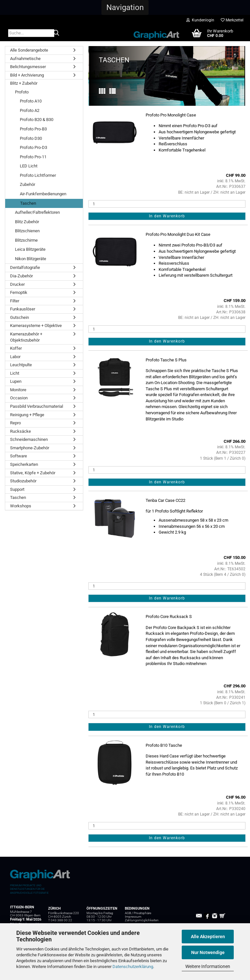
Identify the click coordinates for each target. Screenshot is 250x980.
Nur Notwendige (208, 952)
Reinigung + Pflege (27, 415)
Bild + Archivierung (27, 75)
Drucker (17, 284)
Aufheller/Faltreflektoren (37, 212)
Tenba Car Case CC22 (165, 500)
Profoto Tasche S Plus (166, 360)
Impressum (133, 917)
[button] (125, 7)
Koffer (16, 348)
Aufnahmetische (25, 59)
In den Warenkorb (167, 216)
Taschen (28, 203)
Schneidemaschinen (29, 439)
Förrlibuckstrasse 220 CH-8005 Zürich (64, 915)
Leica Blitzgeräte (30, 249)
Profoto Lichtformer (38, 175)
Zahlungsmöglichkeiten (142, 920)
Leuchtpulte (21, 365)
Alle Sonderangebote (29, 50)
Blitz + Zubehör (24, 83)
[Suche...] (56, 33)
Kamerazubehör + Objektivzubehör (26, 337)
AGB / (129, 913)
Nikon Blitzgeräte (31, 259)
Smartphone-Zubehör (30, 448)
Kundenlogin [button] (200, 20)
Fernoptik (19, 292)
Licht (15, 373)
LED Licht (29, 166)
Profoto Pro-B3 (33, 129)
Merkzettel (232, 20)
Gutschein (20, 317)
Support (17, 489)
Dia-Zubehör (21, 276)
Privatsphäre (142, 913)
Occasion (19, 398)
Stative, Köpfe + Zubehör (33, 473)
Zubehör (27, 184)
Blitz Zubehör (27, 222)
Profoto (22, 92)
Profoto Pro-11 (33, 157)
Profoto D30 (31, 138)
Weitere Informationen (208, 966)
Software (19, 456)
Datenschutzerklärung (133, 967)
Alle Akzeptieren (208, 937)
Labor (15, 357)
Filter (15, 301)
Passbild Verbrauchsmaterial (37, 406)
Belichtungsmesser (28, 67)
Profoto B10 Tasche (164, 745)
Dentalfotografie (25, 267)
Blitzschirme (26, 240)
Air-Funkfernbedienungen (43, 194)
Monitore (18, 390)
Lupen (16, 381)
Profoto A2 (30, 110)
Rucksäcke (20, 431)
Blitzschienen (27, 231)
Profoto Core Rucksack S (169, 617)
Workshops (21, 506)
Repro (15, 423)
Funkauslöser (23, 309)
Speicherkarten (24, 464)
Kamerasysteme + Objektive (36, 326)
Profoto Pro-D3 (33, 147)
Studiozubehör (23, 481)
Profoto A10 (31, 101)
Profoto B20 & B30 (37, 120)
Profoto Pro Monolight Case (171, 115)
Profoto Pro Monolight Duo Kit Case (178, 234)
